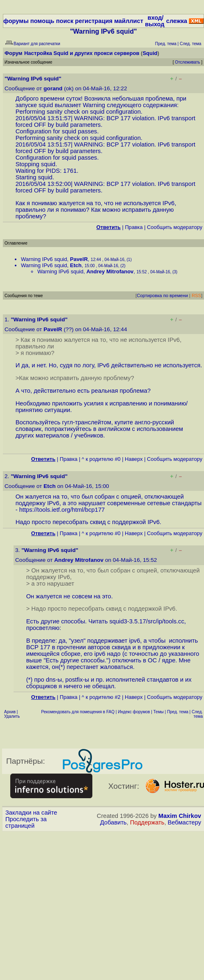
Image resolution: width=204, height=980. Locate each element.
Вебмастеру (185, 822)
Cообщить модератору (175, 227)
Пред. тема (178, 712)
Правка (134, 227)
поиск (64, 21)
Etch (76, 265)
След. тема (197, 714)
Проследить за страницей (26, 822)
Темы (159, 712)
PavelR (79, 259)
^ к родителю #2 (101, 697)
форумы (16, 21)
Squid (150, 53)
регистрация (94, 21)
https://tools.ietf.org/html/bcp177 (62, 510)
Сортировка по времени (162, 295)
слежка (177, 21)
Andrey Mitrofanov (110, 271)
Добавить (113, 822)
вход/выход (155, 21)
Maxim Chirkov (180, 816)
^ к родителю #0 (101, 459)
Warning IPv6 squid (44, 259)
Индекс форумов (134, 712)
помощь (42, 21)
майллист (129, 21)
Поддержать (147, 822)
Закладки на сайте (31, 813)
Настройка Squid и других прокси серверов (82, 53)
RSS (196, 295)
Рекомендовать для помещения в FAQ (78, 712)
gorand (53, 88)
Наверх (134, 459)
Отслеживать (187, 62)
